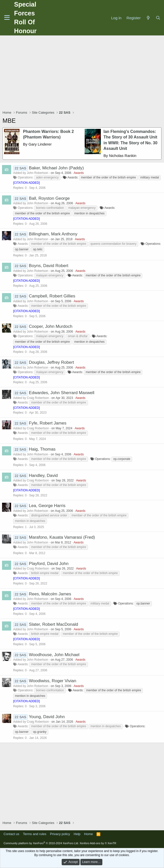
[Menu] (7, 18)
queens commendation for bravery (113, 244)
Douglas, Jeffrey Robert (51, 362)
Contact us (11, 834)
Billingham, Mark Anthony (53, 234)
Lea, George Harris (47, 506)
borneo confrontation (50, 208)
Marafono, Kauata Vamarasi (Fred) (62, 537)
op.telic (38, 249)
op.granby (40, 732)
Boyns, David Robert (49, 266)
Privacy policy (60, 834)
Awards (79, 173)
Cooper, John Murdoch (51, 326)
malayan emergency (82, 208)
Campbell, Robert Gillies (52, 296)
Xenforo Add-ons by (98, 843)
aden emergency (47, 177)
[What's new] (148, 18)
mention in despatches (89, 213)
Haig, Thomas (42, 449)
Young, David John (47, 717)
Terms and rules (35, 834)
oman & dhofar (78, 336)
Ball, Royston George (49, 198)
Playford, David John (49, 564)
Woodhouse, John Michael (54, 655)
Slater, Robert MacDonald (53, 624)
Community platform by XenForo (41, 843)
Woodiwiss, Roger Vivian (52, 681)
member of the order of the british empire (108, 177)
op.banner (22, 249)
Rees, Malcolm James (50, 594)
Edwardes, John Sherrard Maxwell (62, 393)
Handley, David (43, 476)
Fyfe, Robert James (48, 423)
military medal (150, 177)
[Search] (158, 18)
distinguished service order (49, 515)
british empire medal (45, 573)
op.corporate (122, 459)
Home (89, 834)
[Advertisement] (83, 73)
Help (77, 834)
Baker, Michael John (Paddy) (56, 168)
